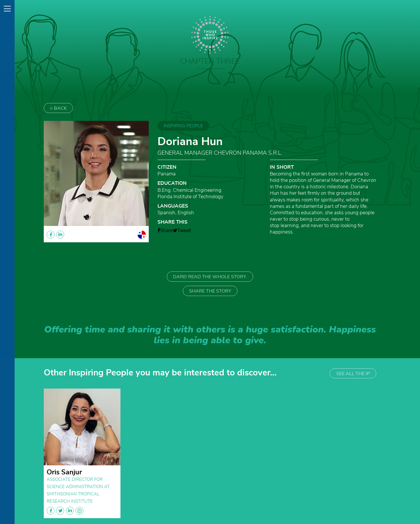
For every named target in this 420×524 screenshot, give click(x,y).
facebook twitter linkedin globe (65, 511)
